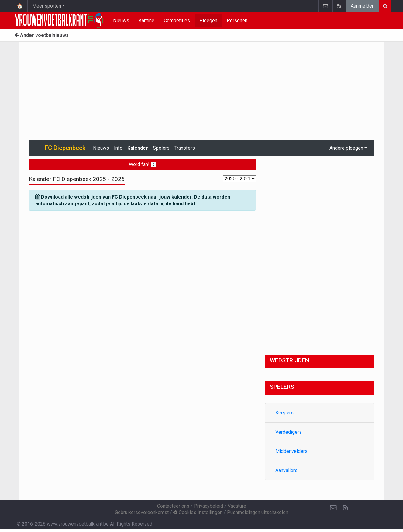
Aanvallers (286, 470)
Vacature (237, 506)
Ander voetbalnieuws (42, 35)
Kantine (146, 21)
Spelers (161, 148)
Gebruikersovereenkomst (142, 512)
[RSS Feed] (346, 508)
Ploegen (208, 21)
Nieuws (121, 21)
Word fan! (142, 164)
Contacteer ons (173, 506)
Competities (177, 21)
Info (118, 148)
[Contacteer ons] (333, 508)
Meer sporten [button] (47, 6)
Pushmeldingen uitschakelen (258, 512)
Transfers (185, 148)
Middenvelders (291, 451)
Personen (237, 21)
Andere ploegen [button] (346, 148)
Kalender (138, 148)
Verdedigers (289, 432)
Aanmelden (363, 6)
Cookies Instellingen (198, 512)
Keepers (284, 413)
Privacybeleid (208, 506)
